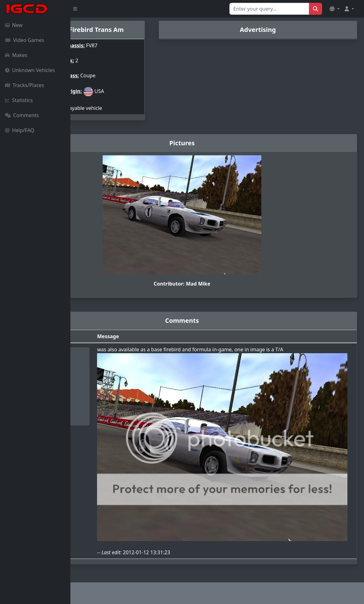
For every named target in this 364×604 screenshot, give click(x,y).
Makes (16, 55)
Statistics (19, 100)
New (14, 25)
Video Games (25, 40)
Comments (22, 115)
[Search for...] (269, 9)
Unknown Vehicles (30, 70)
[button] (335, 9)
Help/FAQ (20, 130)
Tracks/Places (25, 85)
